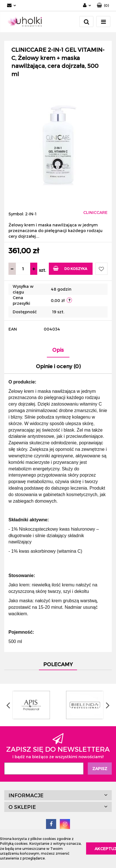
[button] (103, 6)
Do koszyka (70, 268)
